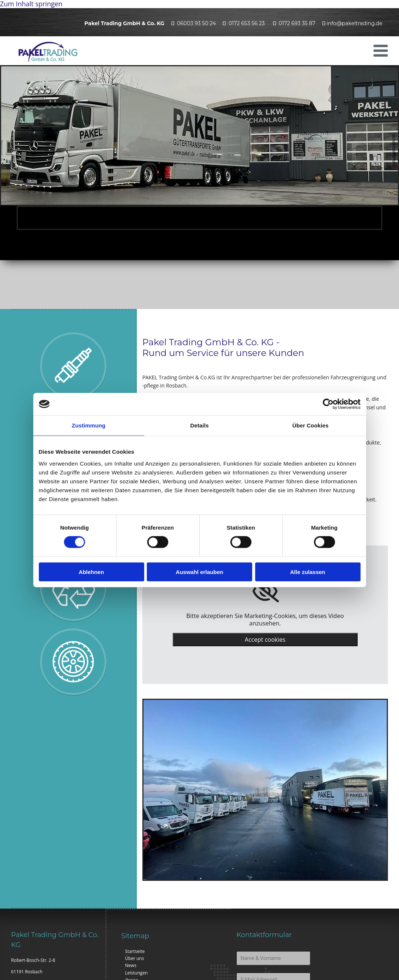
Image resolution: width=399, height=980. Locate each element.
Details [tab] (200, 425)
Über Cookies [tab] (311, 425)
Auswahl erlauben (199, 572)
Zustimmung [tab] (89, 425)
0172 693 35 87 (297, 23)
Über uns (134, 958)
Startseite (135, 951)
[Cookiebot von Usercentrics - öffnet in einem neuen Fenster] (328, 404)
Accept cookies (265, 640)
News (131, 965)
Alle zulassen (307, 572)
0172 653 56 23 (247, 23)
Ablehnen (91, 572)
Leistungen (136, 973)
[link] (265, 591)
